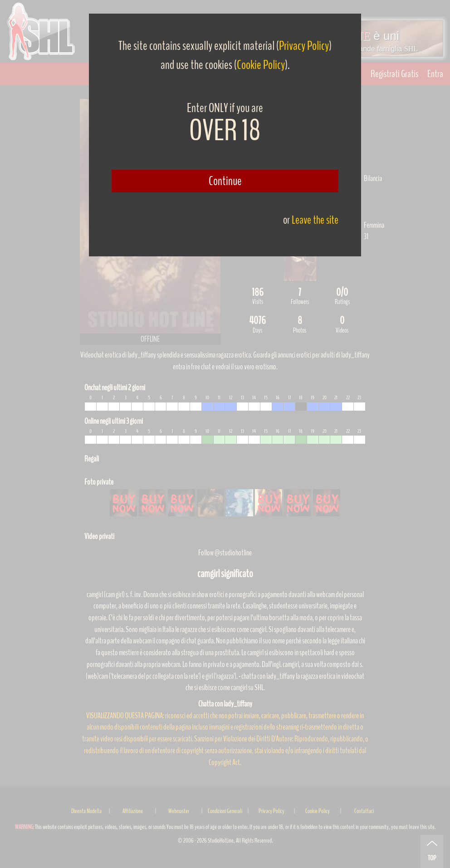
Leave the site (315, 220)
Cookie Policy (261, 65)
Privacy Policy (304, 46)
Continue (225, 181)
